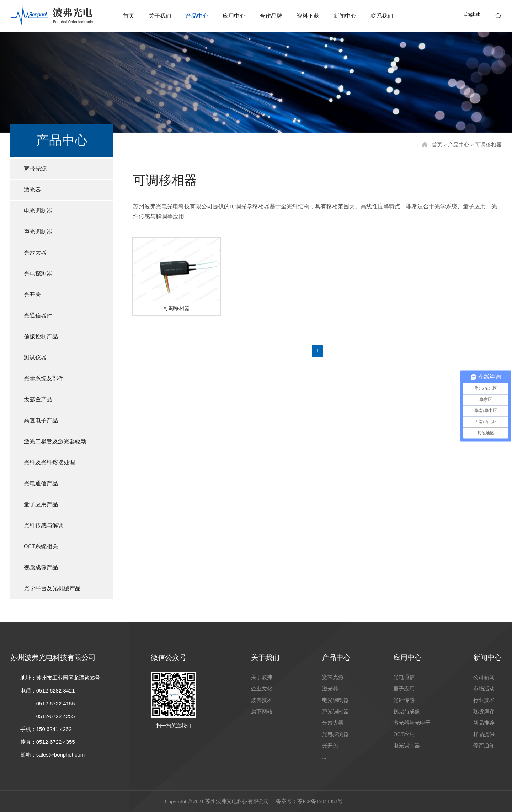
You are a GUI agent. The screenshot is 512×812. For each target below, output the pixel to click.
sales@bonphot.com (61, 755)
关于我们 (160, 16)
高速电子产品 (41, 420)
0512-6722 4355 (56, 742)
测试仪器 (35, 357)
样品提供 (484, 734)
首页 (129, 16)
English (472, 14)
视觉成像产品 (41, 567)
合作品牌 (271, 16)
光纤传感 (404, 700)
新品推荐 (484, 723)
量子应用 (404, 689)
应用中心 (234, 16)
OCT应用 (404, 734)
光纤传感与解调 (44, 525)
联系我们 (382, 16)
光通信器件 (38, 316)
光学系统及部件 (44, 378)
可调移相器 (488, 145)
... (324, 757)
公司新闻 (484, 677)
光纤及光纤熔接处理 (49, 462)
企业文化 (262, 689)
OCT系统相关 (41, 546)
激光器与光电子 (412, 723)
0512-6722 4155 (56, 703)
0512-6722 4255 (56, 716)
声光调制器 (38, 232)
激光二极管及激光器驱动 (55, 441)
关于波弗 (262, 677)
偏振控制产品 (41, 336)
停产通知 (484, 746)
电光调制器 (38, 211)
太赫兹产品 (38, 399)
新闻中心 (345, 16)
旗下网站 (262, 711)
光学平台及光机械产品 (52, 588)
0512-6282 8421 (56, 691)
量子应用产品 (41, 504)
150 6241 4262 (54, 729)
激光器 (32, 190)
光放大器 (35, 253)
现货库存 (484, 711)
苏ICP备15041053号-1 (322, 801)
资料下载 (308, 16)
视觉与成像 (407, 711)
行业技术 (484, 700)
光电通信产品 (41, 483)
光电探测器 (38, 274)
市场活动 (484, 689)
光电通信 (404, 677)
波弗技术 (262, 700)
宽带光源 (35, 169)
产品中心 (197, 16)
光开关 (32, 295)
